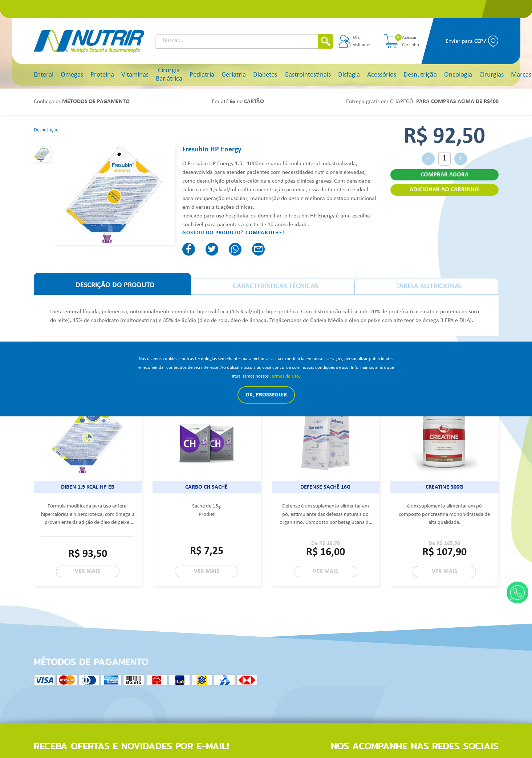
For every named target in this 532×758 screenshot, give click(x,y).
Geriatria (234, 75)
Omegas (72, 75)
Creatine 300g (444, 487)
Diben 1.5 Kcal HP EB (88, 487)
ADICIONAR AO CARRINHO (444, 190)
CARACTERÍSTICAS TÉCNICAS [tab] (275, 286)
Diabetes (265, 75)
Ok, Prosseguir (266, 395)
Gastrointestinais (308, 75)
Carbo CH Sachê (206, 487)
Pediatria (202, 75)
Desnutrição (420, 75)
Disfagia (349, 75)
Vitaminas (135, 75)
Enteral (44, 75)
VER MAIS (88, 571)
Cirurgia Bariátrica (169, 75)
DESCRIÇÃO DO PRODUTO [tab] (115, 285)
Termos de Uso (284, 376)
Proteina (102, 75)
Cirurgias (492, 75)
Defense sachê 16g (325, 487)
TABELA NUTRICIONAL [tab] (429, 286)
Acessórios (382, 75)
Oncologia (458, 75)
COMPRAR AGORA (444, 175)
